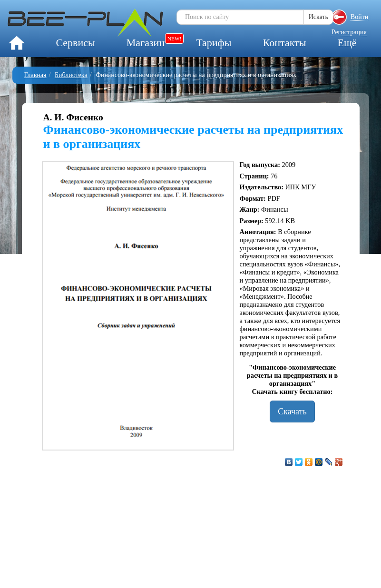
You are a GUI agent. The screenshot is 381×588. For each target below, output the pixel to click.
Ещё (347, 43)
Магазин (146, 43)
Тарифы (214, 43)
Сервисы (75, 43)
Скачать (292, 412)
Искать (318, 17)
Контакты (285, 43)
